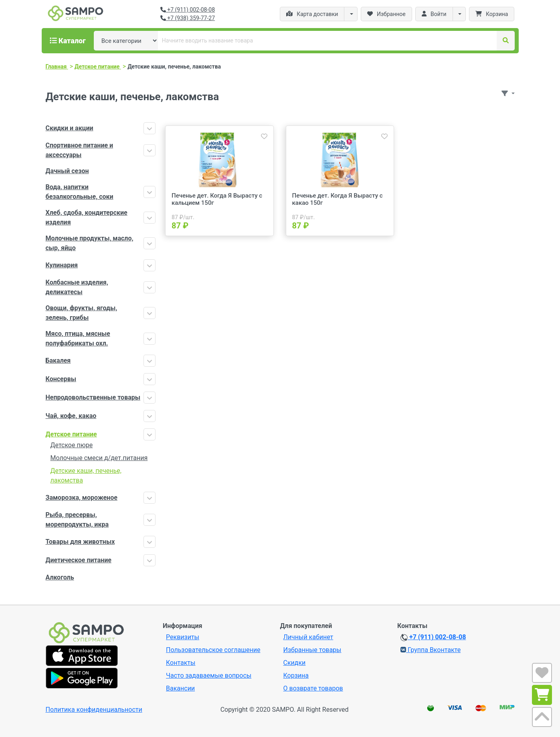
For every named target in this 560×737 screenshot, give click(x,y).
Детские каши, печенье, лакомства (86, 476)
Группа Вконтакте (431, 650)
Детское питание (71, 434)
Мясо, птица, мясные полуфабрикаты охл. (78, 338)
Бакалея (58, 360)
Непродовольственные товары (93, 397)
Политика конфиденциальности (94, 710)
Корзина (296, 675)
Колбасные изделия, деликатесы (77, 287)
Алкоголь (60, 577)
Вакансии (180, 688)
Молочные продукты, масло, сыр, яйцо (90, 243)
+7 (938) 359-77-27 (188, 18)
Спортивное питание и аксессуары (80, 150)
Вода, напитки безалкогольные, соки (80, 192)
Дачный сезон (67, 171)
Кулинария (62, 265)
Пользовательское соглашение (213, 650)
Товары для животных (80, 542)
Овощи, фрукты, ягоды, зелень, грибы (82, 313)
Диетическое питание (79, 560)
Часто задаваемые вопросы (209, 675)
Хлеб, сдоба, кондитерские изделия (87, 217)
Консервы (61, 379)
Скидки (295, 663)
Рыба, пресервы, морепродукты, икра (77, 520)
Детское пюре (72, 445)
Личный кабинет (308, 637)
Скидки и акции (70, 128)
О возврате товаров (313, 688)
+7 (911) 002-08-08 (188, 10)
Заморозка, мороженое (82, 498)
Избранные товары (312, 650)
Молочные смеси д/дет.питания (99, 458)
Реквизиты (183, 637)
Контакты (181, 663)
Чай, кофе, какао (71, 416)
